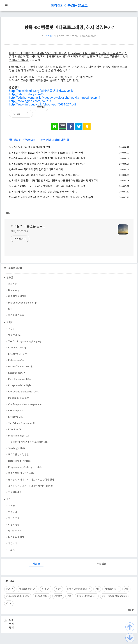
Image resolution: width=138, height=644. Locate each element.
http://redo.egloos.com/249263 (30, 101)
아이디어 (13, 512)
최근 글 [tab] (36, 564)
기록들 (11, 506)
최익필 (49, 36)
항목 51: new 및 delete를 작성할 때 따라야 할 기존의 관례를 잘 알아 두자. (48, 158)
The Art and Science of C (21, 423)
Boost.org (14, 290)
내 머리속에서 (15, 531)
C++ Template (16, 411)
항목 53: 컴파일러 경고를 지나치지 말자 (30, 147)
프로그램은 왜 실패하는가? (21, 474)
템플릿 (59, 596)
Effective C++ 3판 (33, 140)
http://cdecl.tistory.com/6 (26, 94)
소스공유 (13, 284)
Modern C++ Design (19, 398)
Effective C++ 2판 (17, 348)
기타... (9, 500)
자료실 (11, 550)
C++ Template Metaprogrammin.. (26, 404)
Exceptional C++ (17, 373)
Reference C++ (16, 360)
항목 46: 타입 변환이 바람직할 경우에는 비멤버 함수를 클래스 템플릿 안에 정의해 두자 (54, 181)
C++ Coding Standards (115, 596)
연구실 (10, 278)
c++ (59, 589)
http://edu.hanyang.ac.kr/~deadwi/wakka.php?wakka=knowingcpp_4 (55, 98)
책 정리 (14, 140)
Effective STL (15, 417)
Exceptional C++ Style (20, 386)
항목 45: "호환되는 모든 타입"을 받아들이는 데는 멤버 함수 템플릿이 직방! (48, 186)
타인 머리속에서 (16, 537)
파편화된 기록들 (16, 315)
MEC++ (47, 589)
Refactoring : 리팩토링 (20, 461)
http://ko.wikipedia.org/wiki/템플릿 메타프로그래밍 (42, 91)
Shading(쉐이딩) (17, 448)
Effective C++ (113, 589)
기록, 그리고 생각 (20, 231)
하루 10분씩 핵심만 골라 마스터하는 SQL (28, 442)
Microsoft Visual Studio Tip (22, 303)
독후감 (11, 329)
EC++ (11, 589)
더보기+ (131, 610)
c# (127, 589)
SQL (11, 309)
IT (98, 589)
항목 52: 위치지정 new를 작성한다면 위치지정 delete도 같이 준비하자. (46, 153)
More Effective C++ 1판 (20, 367)
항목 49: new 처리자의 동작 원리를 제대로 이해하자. (36, 170)
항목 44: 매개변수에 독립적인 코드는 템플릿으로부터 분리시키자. (43, 192)
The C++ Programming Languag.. (25, 341)
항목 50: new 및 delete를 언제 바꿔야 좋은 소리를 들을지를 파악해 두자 (47, 164)
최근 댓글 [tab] (102, 564)
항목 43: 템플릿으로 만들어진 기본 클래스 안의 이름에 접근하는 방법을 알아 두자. (51, 197)
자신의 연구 (14, 518)
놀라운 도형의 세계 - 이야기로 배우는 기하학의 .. (32, 486)
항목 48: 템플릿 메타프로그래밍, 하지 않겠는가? (69, 28)
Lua (10, 603)
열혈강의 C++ (15, 335)
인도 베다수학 (15, 492)
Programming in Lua (19, 436)
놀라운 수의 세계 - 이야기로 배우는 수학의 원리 (31, 480)
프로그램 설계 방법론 (19, 455)
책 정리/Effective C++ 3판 (66, 36)
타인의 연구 (14, 525)
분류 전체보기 (15, 269)
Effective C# (15, 430)
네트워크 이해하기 (17, 297)
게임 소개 (13, 544)
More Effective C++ (88, 596)
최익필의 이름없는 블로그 (69, 6)
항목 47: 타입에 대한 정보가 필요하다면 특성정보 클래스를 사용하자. (45, 175)
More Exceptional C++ (20, 379)
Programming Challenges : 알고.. (25, 467)
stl (70, 596)
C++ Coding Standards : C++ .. (24, 392)
